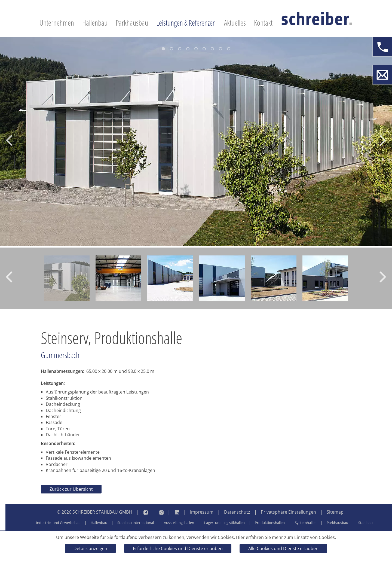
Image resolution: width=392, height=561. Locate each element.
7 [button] (212, 49)
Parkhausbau (132, 23)
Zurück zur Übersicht (71, 489)
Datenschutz (237, 512)
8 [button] (220, 49)
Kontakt (263, 23)
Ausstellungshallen (179, 523)
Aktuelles (235, 23)
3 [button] (180, 49)
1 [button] (163, 49)
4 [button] (188, 49)
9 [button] (229, 49)
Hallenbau (95, 23)
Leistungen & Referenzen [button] (186, 23)
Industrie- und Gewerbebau (58, 523)
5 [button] (196, 49)
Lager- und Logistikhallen (224, 523)
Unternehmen (57, 23)
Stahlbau (365, 523)
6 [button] (204, 49)
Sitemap (335, 512)
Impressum (202, 512)
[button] (9, 142)
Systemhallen (306, 523)
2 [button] (171, 49)
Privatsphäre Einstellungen (288, 512)
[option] (196, 141)
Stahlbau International (136, 523)
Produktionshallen (270, 523)
